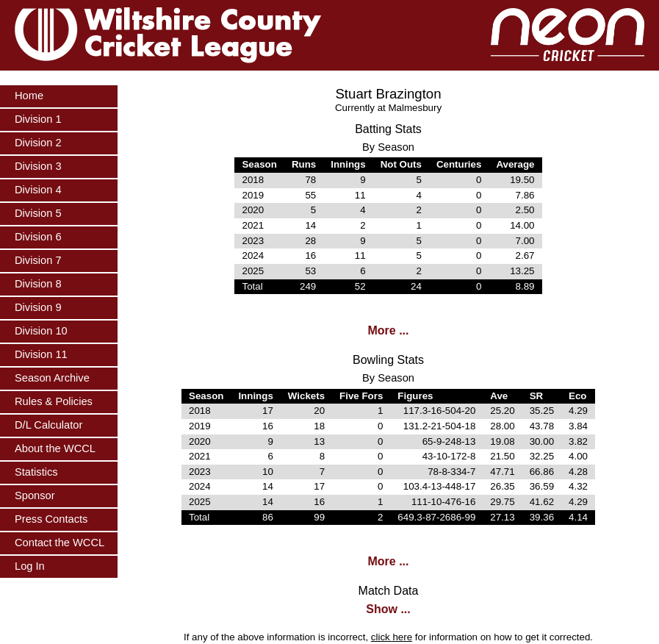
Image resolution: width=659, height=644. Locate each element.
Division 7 (38, 260)
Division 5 (38, 213)
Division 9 (38, 307)
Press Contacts (51, 519)
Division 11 (41, 354)
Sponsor (35, 495)
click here (392, 637)
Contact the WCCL (60, 543)
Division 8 (38, 284)
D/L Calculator (48, 425)
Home (29, 96)
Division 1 (38, 119)
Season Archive (52, 378)
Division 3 (38, 166)
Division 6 (38, 237)
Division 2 (38, 143)
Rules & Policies (54, 401)
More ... (388, 330)
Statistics (36, 472)
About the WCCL (55, 448)
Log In (30, 566)
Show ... (388, 609)
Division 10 (41, 331)
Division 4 (38, 190)
